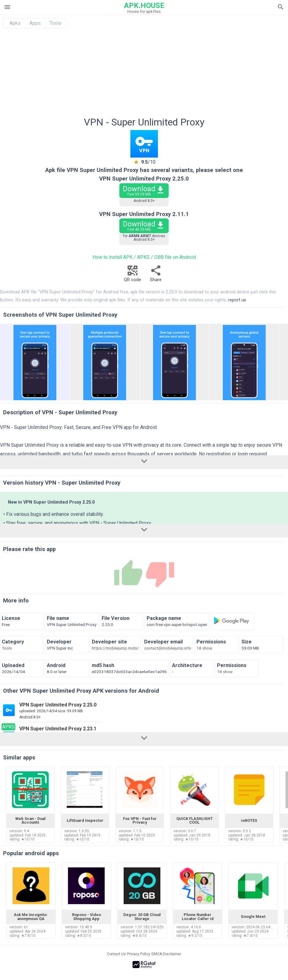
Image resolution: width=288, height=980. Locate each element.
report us (237, 300)
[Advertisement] (144, 74)
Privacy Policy (139, 954)
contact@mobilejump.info (168, 648)
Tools (56, 23)
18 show (204, 648)
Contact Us (116, 954)
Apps (35, 23)
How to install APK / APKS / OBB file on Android (144, 257)
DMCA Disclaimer (166, 954)
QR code (133, 275)
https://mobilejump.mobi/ (115, 648)
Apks (15, 23)
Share (156, 275)
